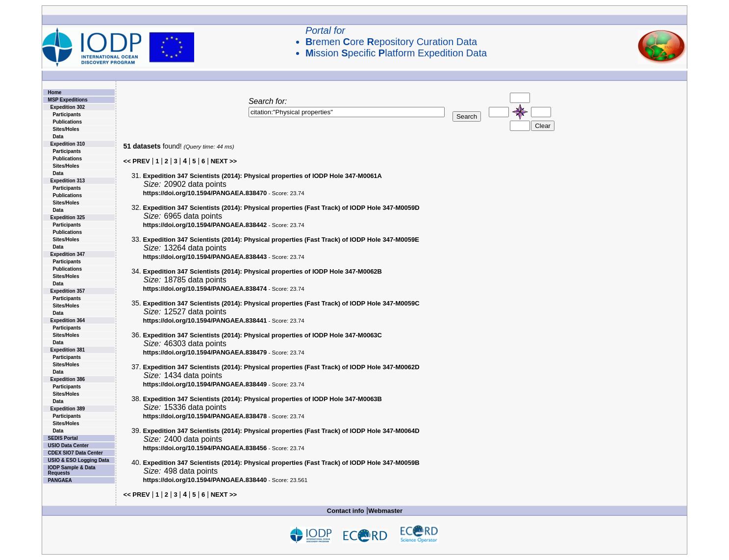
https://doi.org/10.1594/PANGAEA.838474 (205, 289)
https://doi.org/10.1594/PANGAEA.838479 (205, 352)
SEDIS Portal (63, 438)
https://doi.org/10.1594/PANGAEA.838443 (205, 257)
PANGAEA (60, 480)
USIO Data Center (68, 445)
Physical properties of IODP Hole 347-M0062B (263, 271)
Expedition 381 (68, 350)
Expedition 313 (68, 181)
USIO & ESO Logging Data (79, 460)
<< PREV (137, 161)
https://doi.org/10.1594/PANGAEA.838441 (205, 320)
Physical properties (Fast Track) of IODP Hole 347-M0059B (281, 463)
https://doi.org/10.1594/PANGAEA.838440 (205, 480)
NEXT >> (224, 161)
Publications (67, 122)
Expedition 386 (68, 379)
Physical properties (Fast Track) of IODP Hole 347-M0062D (281, 367)
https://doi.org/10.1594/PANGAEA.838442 (205, 225)
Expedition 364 (68, 320)
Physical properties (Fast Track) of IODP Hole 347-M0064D (281, 431)
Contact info (346, 511)
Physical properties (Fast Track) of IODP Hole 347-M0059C (281, 303)
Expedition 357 (68, 291)
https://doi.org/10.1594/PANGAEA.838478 (205, 416)
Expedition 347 (68, 254)
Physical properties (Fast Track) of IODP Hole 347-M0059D (281, 208)
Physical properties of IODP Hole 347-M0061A (263, 176)
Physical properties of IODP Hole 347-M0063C (263, 335)
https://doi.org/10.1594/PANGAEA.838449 (205, 384)
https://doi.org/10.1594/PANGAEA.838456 (205, 448)
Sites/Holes (66, 129)
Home (55, 92)
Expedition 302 (68, 107)
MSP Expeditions (68, 100)
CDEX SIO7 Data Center (75, 453)
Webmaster (385, 511)
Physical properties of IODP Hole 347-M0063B (263, 399)
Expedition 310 (68, 144)
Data (58, 137)
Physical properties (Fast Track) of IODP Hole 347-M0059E (281, 240)
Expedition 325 (68, 217)
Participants (67, 115)
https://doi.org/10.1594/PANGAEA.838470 (205, 193)
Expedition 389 (68, 409)
